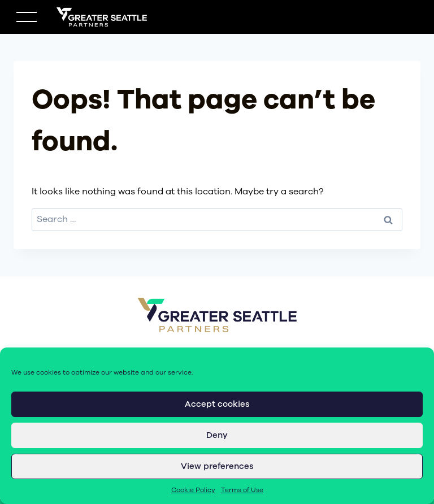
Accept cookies (217, 404)
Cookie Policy (193, 490)
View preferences (217, 466)
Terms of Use (242, 490)
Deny (217, 435)
